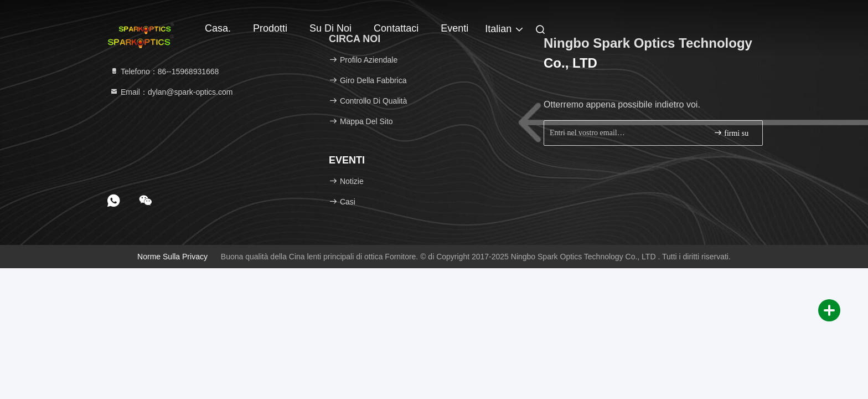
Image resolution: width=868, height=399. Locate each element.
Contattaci (396, 28)
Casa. (218, 28)
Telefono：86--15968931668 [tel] (164, 71)
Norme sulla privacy (172, 257)
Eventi (454, 28)
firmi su (731, 133)
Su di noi (330, 28)
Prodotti (270, 28)
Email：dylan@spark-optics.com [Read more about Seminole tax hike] (171, 92)
